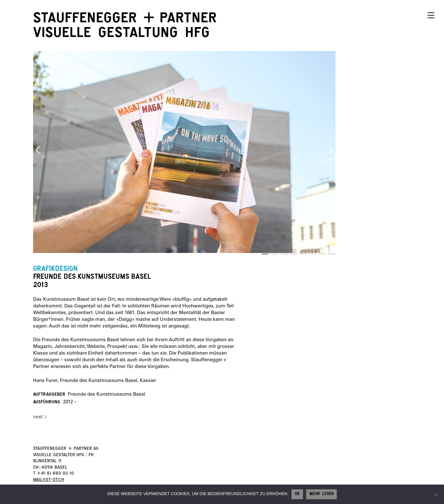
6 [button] (313, 254)
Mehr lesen (321, 494)
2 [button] (275, 254)
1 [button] (265, 254)
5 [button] (303, 254)
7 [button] (322, 254)
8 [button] (332, 254)
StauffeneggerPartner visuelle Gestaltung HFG (125, 27)
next (38, 417)
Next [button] (331, 150)
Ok (297, 494)
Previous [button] (38, 150)
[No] (436, 494)
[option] (184, 152)
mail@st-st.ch (49, 480)
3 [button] (284, 254)
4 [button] (294, 254)
